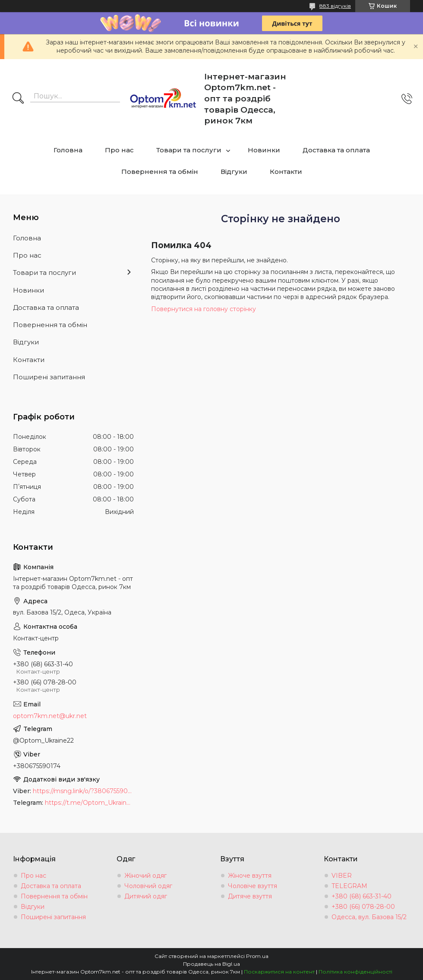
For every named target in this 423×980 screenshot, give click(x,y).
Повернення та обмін (160, 172)
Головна (68, 150)
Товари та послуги (189, 150)
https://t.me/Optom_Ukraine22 (89, 803)
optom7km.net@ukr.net (50, 716)
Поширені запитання (49, 377)
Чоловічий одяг (148, 886)
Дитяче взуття (250, 896)
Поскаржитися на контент (279, 972)
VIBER (342, 876)
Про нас (119, 150)
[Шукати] (18, 99)
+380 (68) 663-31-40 (361, 896)
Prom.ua (257, 956)
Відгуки (234, 172)
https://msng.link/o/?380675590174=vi (83, 791)
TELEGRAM (349, 886)
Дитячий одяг (146, 896)
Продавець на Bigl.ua (211, 964)
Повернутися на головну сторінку (204, 309)
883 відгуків (335, 6)
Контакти (286, 172)
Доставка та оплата (336, 150)
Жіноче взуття (250, 876)
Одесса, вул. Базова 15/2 (369, 917)
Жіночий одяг (145, 876)
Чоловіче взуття (253, 886)
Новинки (264, 150)
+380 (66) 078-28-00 (363, 907)
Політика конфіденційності (355, 972)
